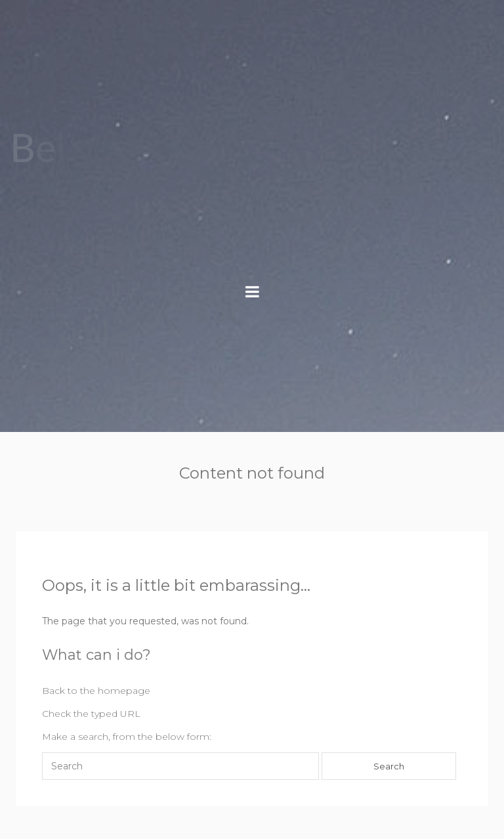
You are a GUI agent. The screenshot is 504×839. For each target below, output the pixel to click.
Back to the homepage (96, 691)
